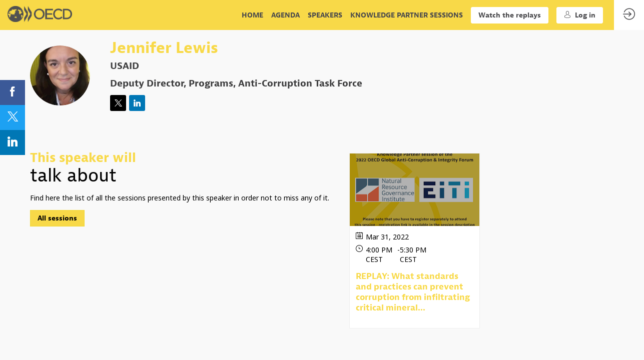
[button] (510, 15)
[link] (252, 15)
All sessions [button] (57, 219)
